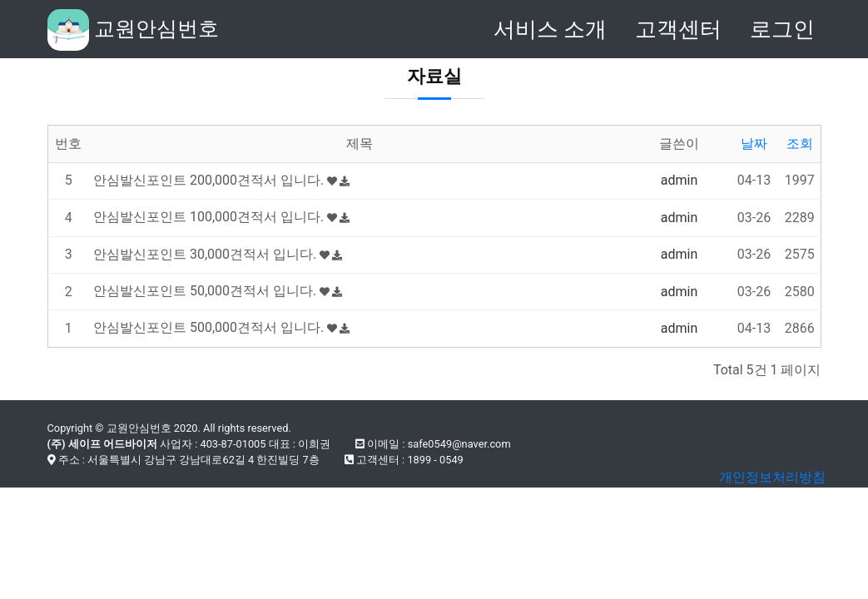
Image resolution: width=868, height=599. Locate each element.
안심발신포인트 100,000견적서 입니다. (221, 217)
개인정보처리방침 (772, 477)
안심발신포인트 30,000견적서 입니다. (218, 254)
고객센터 (678, 29)
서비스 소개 (550, 29)
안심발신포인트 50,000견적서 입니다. (218, 291)
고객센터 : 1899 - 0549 (404, 460)
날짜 (754, 144)
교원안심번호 (133, 30)
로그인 (782, 29)
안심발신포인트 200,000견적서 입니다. (221, 180)
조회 (800, 144)
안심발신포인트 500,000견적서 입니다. (221, 327)
